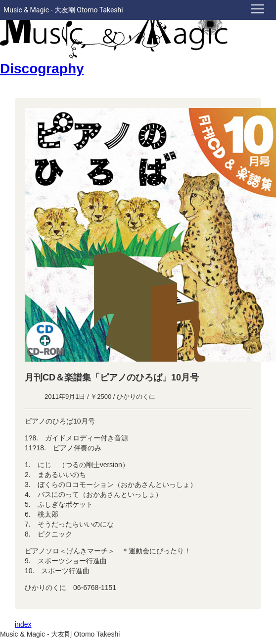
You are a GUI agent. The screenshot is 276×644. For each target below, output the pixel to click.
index (23, 624)
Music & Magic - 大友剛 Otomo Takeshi (63, 10)
